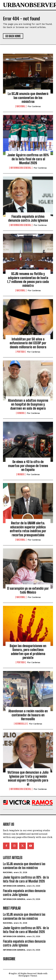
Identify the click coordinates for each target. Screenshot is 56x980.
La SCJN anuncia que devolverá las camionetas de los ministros (28, 98)
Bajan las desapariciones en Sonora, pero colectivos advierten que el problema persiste (28, 652)
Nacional (21, 106)
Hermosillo (21, 724)
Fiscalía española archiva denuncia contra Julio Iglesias (28, 218)
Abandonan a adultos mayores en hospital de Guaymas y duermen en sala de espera (28, 404)
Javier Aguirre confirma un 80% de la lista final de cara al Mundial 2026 (28, 159)
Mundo (21, 474)
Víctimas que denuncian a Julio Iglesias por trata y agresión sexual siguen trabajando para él (28, 778)
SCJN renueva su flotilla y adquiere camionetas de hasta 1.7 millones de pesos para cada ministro (28, 280)
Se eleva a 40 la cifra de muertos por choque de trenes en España (28, 466)
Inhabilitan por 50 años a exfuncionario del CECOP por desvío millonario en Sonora (28, 343)
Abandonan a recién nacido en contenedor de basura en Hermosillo (28, 715)
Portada (21, 352)
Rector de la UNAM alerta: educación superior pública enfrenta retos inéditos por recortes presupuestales (28, 529)
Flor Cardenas (34, 106)
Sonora (21, 413)
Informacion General (21, 168)
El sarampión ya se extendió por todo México (28, 590)
